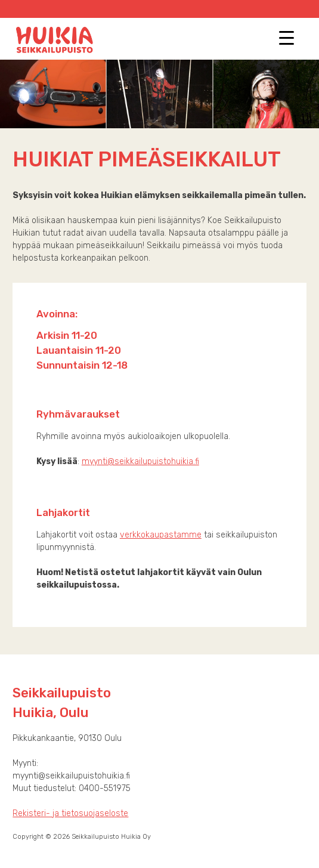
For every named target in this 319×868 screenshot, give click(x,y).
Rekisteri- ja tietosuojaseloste (70, 813)
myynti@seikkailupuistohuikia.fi (140, 461)
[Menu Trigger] (287, 37)
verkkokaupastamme (161, 535)
